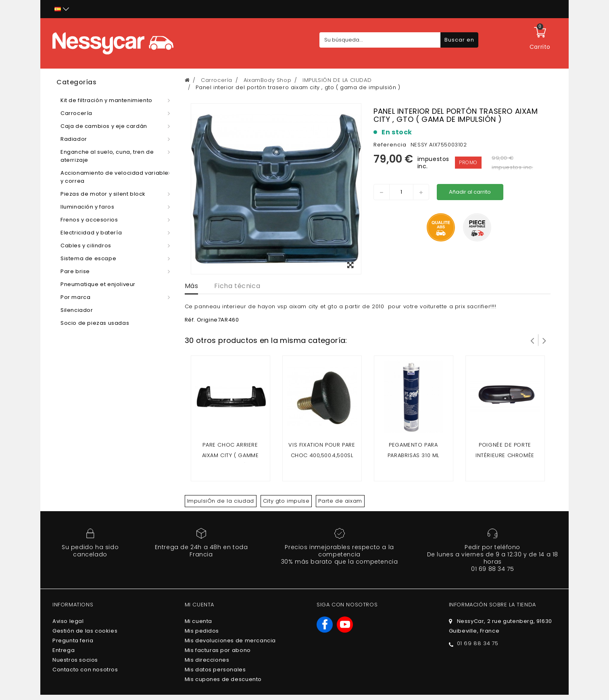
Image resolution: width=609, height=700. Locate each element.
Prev (532, 340)
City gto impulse (286, 501)
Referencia (390, 145)
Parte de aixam (340, 501)
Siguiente (544, 340)
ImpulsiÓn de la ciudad (221, 501)
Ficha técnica (237, 286)
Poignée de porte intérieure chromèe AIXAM (505, 455)
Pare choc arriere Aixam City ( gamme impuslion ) (230, 455)
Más (192, 286)
